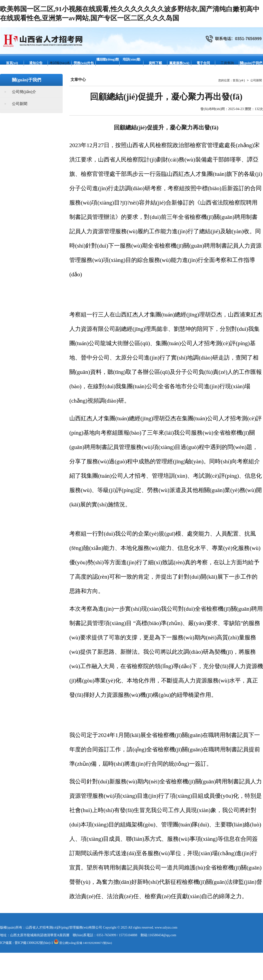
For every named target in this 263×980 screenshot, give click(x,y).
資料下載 (155, 63)
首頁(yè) (12, 63)
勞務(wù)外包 (84, 63)
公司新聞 (20, 104)
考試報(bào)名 (60, 63)
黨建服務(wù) (179, 63)
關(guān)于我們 (251, 63)
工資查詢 (227, 63)
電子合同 (203, 63)
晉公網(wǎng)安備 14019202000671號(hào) (83, 943)
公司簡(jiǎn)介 (24, 92)
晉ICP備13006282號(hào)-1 (34, 943)
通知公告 (36, 63)
